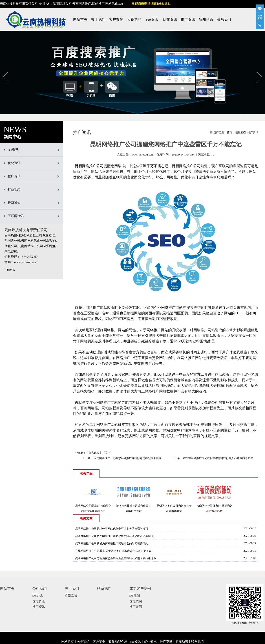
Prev (3, 70)
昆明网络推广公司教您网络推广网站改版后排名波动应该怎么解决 (114, 536)
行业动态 (14, 189)
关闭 (108, 453)
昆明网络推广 (100, 425)
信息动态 (241, 132)
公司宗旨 (71, 596)
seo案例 (135, 596)
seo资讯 (152, 19)
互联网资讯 (16, 216)
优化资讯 (170, 19)
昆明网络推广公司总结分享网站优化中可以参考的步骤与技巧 (112, 529)
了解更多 (10, 270)
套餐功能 (134, 19)
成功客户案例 (140, 588)
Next (257, 70)
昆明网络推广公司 (89, 166)
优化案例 (136, 601)
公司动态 (40, 588)
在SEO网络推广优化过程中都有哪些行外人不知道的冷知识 (218, 458)
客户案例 (116, 19)
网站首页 (80, 19)
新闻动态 (206, 19)
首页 (230, 132)
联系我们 (224, 19)
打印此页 (94, 453)
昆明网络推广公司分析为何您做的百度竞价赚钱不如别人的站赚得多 (116, 558)
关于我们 (98, 19)
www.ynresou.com (142, 154)
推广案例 (136, 607)
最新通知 (14, 203)
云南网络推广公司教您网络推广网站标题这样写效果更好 (127, 458)
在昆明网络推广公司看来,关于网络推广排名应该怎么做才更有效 (113, 551)
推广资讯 (188, 19)
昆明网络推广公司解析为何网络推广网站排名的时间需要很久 (112, 543)
